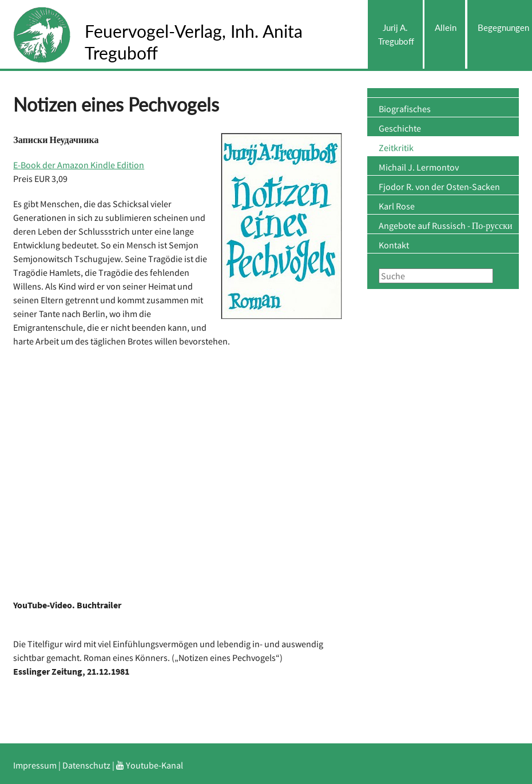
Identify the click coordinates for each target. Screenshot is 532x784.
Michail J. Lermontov (419, 167)
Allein (446, 27)
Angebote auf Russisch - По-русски (446, 225)
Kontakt (394, 245)
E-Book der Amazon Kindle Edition (79, 165)
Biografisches (405, 109)
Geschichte (400, 128)
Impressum (35, 765)
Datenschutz (86, 765)
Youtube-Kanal (150, 765)
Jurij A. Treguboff (396, 34)
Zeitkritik (396, 148)
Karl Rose (397, 206)
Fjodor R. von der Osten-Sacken (439, 187)
